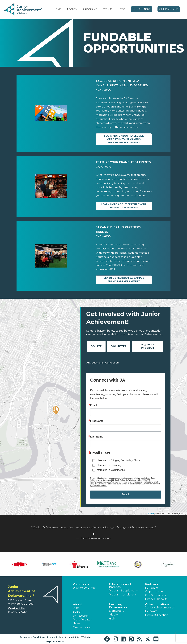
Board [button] (77, 612)
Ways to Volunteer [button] (85, 588)
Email (94, 405)
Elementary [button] (117, 611)
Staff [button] (76, 608)
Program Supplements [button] (124, 591)
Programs (90, 9)
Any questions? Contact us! (103, 363)
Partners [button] (152, 584)
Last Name (97, 437)
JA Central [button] (59, 641)
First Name (97, 421)
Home (57, 9)
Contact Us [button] (16, 608)
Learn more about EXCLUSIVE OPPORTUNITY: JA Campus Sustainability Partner (124, 139)
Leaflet (151, 514)
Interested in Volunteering (110, 470)
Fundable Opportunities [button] (154, 589)
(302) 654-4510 (17, 612)
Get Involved (169, 9)
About (71, 9)
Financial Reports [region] (156, 599)
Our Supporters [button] (155, 595)
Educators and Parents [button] (120, 586)
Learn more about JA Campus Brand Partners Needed (124, 280)
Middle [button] (113, 615)
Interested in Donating (108, 465)
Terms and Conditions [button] (32, 637)
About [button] (77, 604)
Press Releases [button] (82, 620)
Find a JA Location (157, 615)
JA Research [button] (81, 616)
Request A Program (148, 346)
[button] (77, 9)
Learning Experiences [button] (118, 606)
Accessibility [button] (72, 637)
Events (107, 9)
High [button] (112, 619)
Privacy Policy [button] (55, 637)
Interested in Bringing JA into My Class (118, 460)
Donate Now (142, 9)
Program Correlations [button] (123, 595)
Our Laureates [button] (82, 627)
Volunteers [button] (81, 584)
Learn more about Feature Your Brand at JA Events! (124, 206)
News (122, 9)
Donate (96, 346)
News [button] (76, 623)
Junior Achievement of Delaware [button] (160, 609)
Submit (126, 494)
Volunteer (119, 346)
